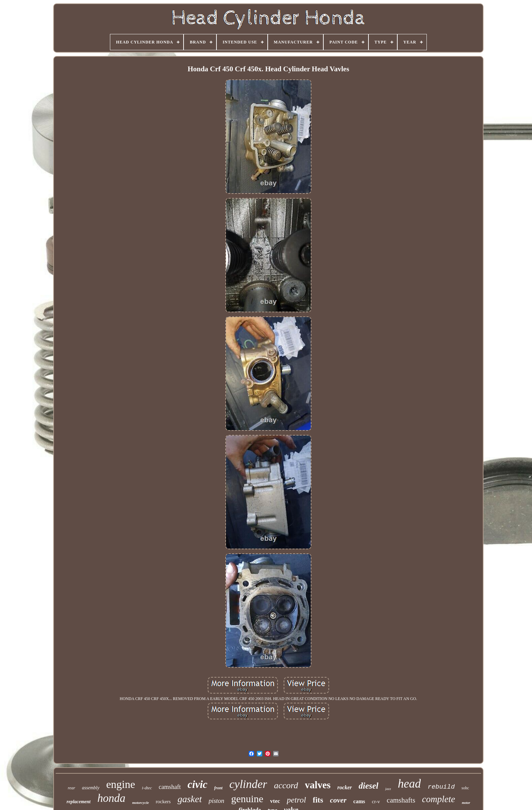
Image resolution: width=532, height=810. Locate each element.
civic (198, 784)
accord (286, 785)
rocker (345, 787)
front (218, 788)
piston (216, 801)
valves (318, 785)
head (409, 784)
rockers (163, 802)
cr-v (376, 802)
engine (121, 784)
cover (338, 800)
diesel (368, 786)
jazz (388, 789)
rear (72, 788)
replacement (79, 802)
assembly (91, 788)
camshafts (401, 800)
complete (439, 799)
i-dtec (147, 788)
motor (466, 803)
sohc (465, 788)
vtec (275, 801)
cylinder (248, 784)
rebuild (441, 787)
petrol (296, 800)
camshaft (170, 787)
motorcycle (141, 803)
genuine (247, 799)
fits (318, 800)
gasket (190, 799)
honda (111, 798)
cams (359, 801)
